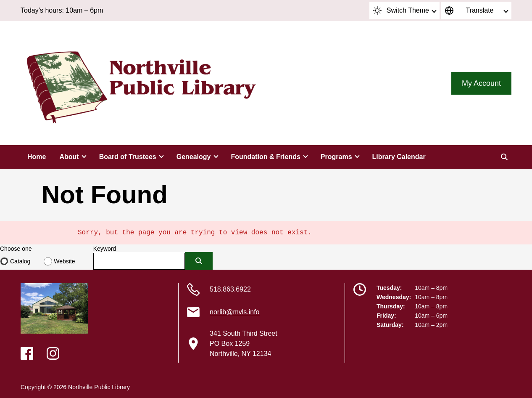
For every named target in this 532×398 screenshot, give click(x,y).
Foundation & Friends (266, 157)
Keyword (105, 249)
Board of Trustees (128, 157)
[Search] (504, 157)
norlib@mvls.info (235, 312)
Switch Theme (401, 11)
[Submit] (199, 261)
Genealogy (194, 157)
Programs (336, 157)
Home (37, 157)
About (69, 157)
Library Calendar (399, 157)
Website (64, 261)
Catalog (20, 261)
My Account (481, 83)
